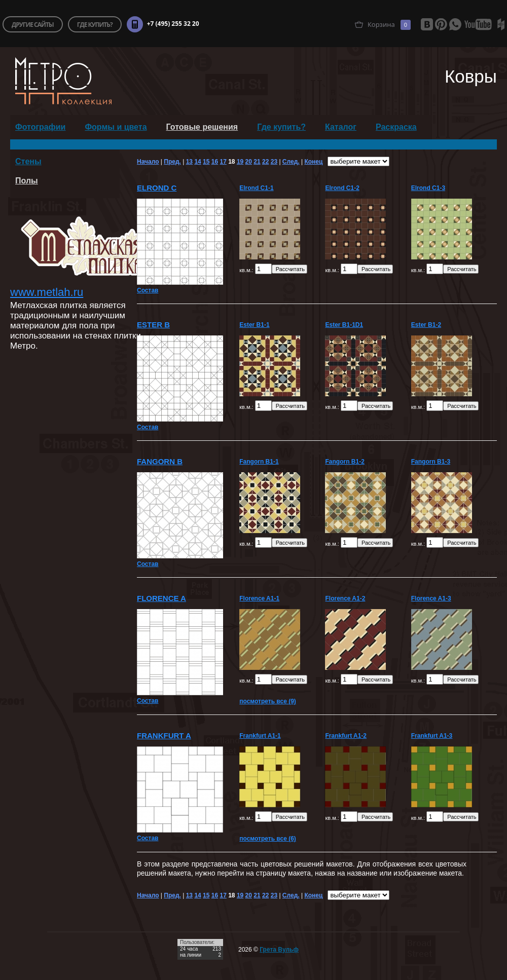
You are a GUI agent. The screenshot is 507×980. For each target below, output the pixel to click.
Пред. (172, 162)
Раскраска (396, 127)
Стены (28, 161)
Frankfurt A (164, 736)
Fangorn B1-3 (431, 462)
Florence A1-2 (345, 598)
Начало (148, 162)
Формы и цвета (116, 127)
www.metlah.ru (47, 292)
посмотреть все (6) (268, 839)
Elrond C (157, 188)
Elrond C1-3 (428, 188)
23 (274, 162)
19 (240, 162)
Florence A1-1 (259, 598)
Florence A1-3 (431, 598)
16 (215, 162)
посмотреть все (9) (268, 701)
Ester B (153, 325)
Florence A (161, 598)
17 (223, 162)
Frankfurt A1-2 (346, 736)
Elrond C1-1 (256, 188)
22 (265, 162)
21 (257, 162)
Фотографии (40, 127)
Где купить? (281, 127)
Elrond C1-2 (342, 188)
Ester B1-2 (426, 325)
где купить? (95, 25)
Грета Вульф (279, 950)
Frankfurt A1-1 (260, 736)
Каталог (341, 127)
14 (197, 162)
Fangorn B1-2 (345, 462)
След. (291, 162)
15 (206, 162)
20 (249, 162)
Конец (313, 162)
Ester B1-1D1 (344, 325)
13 (189, 162)
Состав (148, 290)
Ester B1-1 (254, 325)
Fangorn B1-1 (259, 462)
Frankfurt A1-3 (432, 736)
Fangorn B (160, 461)
